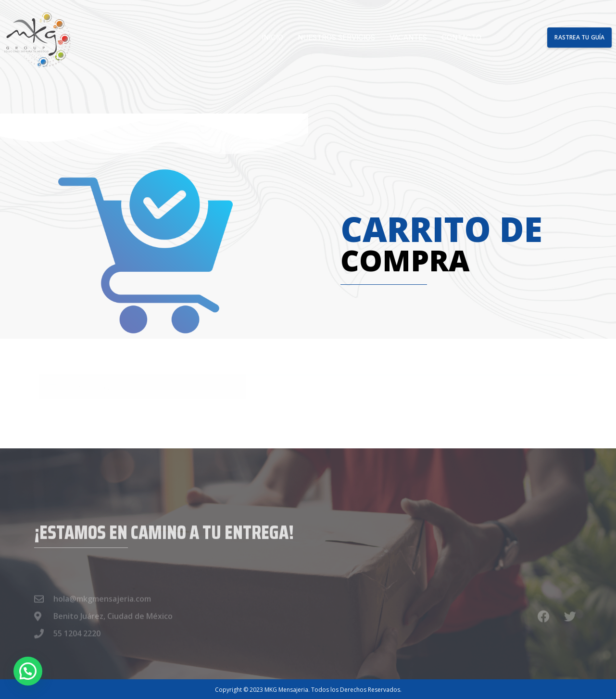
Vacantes (408, 37)
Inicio (272, 37)
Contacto (461, 37)
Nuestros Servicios (336, 37)
